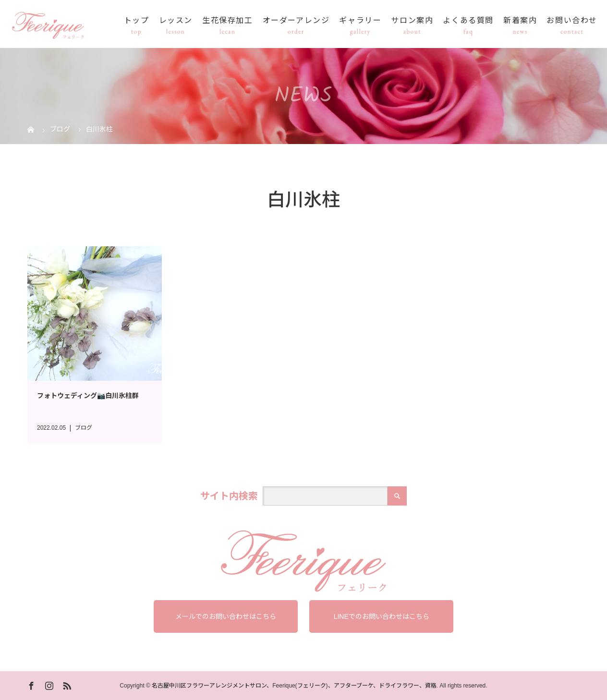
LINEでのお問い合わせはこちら (382, 616)
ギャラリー (360, 21)
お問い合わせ (572, 21)
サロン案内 (412, 21)
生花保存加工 (228, 21)
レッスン (176, 21)
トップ (137, 21)
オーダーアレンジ (296, 21)
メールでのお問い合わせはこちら (226, 616)
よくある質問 (468, 21)
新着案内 (520, 21)
